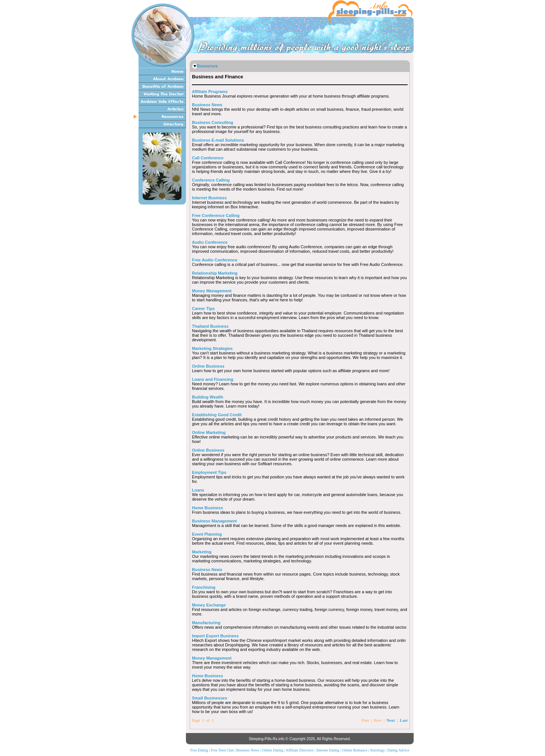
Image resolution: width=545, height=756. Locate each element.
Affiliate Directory (300, 750)
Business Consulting (212, 122)
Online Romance (354, 750)
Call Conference (208, 158)
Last (404, 720)
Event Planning (207, 534)
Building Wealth (208, 397)
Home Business (208, 508)
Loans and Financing (213, 379)
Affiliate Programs (210, 92)
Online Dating (273, 750)
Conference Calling (211, 180)
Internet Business (209, 198)
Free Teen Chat (222, 750)
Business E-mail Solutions (218, 140)
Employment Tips (209, 472)
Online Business (208, 366)
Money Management (212, 291)
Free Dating (199, 750)
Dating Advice (398, 750)
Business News (207, 105)
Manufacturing (206, 623)
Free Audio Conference (215, 260)
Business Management (214, 521)
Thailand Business (210, 326)
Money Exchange (209, 605)
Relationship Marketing (215, 273)
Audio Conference (210, 242)
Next (391, 720)
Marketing (202, 552)
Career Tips (203, 309)
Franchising (204, 587)
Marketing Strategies (212, 348)
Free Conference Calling (216, 215)
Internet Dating (328, 750)
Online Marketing (209, 432)
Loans (198, 490)
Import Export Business (215, 636)
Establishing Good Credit (217, 415)
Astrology (377, 750)
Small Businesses (210, 698)
